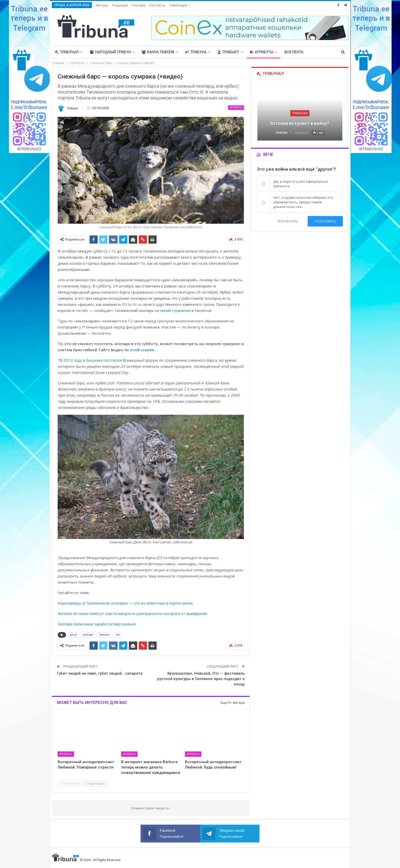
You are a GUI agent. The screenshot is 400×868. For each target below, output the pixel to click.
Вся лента (294, 52)
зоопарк (88, 635)
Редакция (120, 5)
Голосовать (325, 221)
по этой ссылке (139, 350)
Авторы (102, 5)
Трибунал (67, 52)
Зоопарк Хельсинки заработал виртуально (97, 624)
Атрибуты (262, 52)
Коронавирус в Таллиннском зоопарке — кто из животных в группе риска (125, 603)
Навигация (178, 5)
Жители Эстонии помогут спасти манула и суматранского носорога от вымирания (132, 613)
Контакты (158, 5)
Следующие (96, 783)
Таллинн (104, 635)
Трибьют (228, 52)
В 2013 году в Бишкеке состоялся (91, 360)
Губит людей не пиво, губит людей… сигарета (100, 673)
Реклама (139, 5)
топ (117, 635)
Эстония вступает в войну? (300, 123)
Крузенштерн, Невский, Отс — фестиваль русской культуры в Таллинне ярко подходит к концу (201, 679)
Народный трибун (110, 52)
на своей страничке (173, 310)
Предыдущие (70, 783)
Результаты (287, 221)
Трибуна (196, 52)
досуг (73, 635)
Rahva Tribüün (158, 52)
